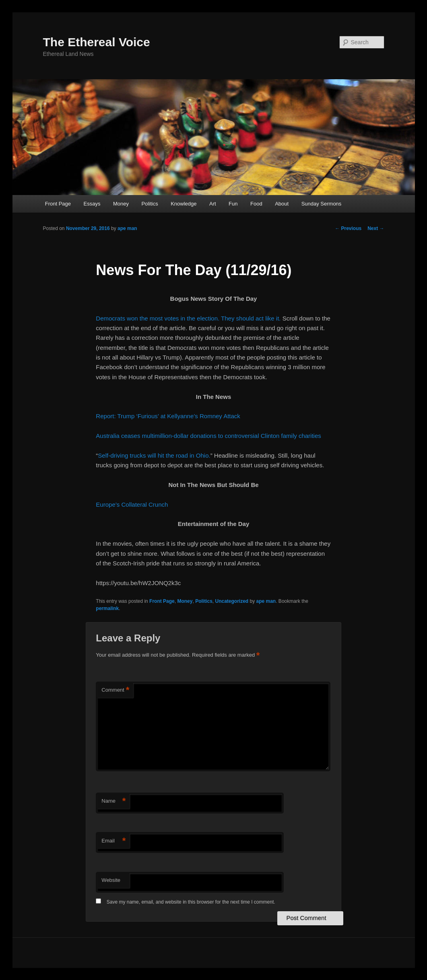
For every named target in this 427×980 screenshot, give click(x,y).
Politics (150, 204)
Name (113, 801)
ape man (127, 228)
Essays (92, 204)
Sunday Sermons (322, 204)
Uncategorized (232, 601)
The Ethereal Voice (97, 42)
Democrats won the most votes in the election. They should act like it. (188, 318)
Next (376, 228)
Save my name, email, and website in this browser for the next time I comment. (191, 902)
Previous (348, 228)
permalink (107, 608)
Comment (115, 690)
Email (113, 841)
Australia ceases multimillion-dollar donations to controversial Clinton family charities (208, 436)
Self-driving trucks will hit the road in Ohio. (154, 455)
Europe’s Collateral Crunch (132, 504)
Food (256, 204)
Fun (233, 204)
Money (121, 204)
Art (213, 204)
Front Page (58, 204)
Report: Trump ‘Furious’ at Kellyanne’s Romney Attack (168, 416)
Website (111, 880)
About (282, 204)
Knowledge (184, 204)
